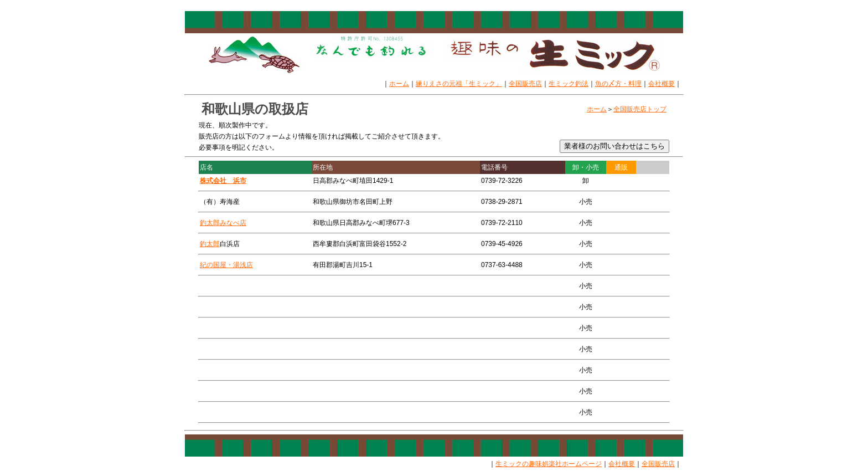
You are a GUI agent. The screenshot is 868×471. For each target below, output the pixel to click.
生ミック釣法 (569, 84)
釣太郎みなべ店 (223, 223)
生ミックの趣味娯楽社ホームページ (549, 464)
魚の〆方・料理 (618, 84)
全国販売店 (525, 84)
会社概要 (662, 84)
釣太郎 (210, 244)
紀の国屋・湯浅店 (226, 265)
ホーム (399, 84)
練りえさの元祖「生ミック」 (459, 84)
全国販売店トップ (640, 109)
